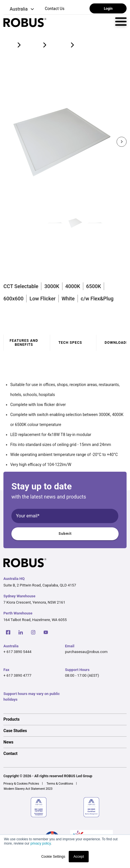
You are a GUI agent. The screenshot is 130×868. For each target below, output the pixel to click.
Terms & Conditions (60, 784)
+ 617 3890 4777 (17, 675)
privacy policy (41, 843)
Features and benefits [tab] (24, 343)
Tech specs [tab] (70, 343)
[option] (65, 719)
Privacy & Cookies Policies (21, 784)
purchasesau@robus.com (86, 652)
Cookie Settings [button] (53, 857)
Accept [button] (79, 857)
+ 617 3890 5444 (17, 652)
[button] (19, 9)
